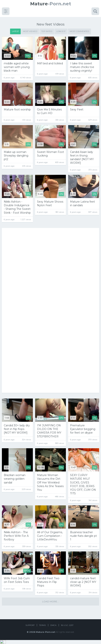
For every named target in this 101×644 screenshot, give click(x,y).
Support (30, 629)
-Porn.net (51, 4)
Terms (42, 629)
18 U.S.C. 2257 (67, 629)
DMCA (53, 629)
